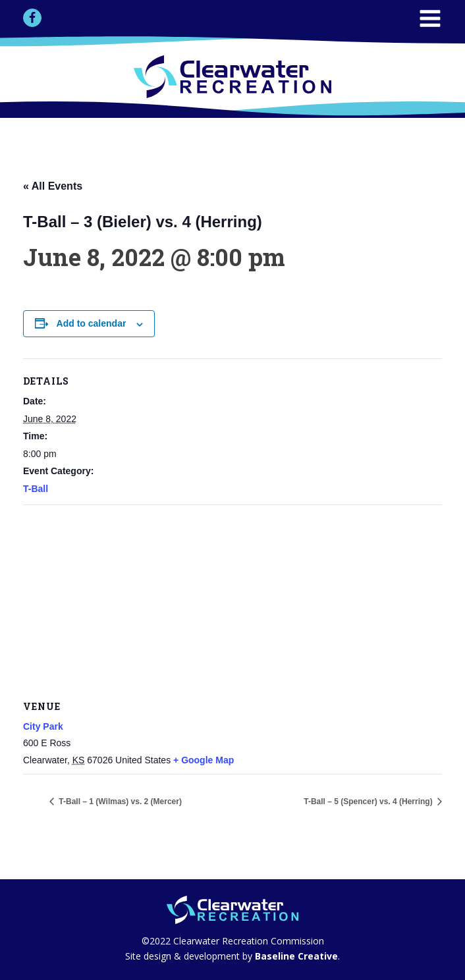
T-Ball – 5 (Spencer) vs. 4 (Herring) (369, 802)
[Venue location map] (232, 600)
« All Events (53, 186)
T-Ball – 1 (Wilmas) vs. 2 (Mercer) (119, 802)
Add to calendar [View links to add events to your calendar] (92, 323)
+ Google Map (204, 760)
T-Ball (36, 489)
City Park (43, 726)
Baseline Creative (295, 956)
